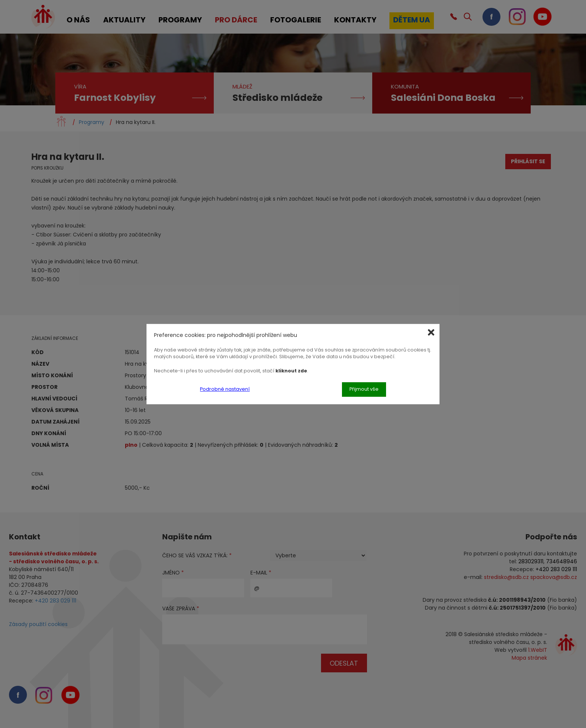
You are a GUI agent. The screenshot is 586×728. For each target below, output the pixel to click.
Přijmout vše (364, 389)
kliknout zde (291, 371)
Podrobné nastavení (225, 389)
